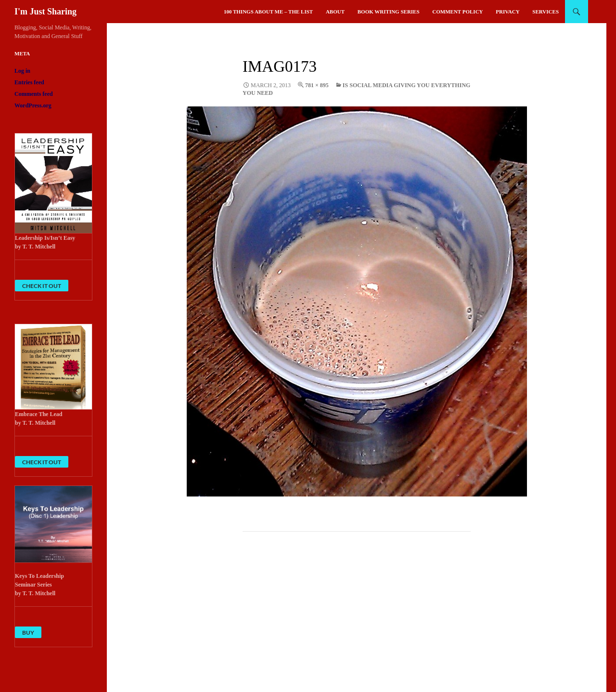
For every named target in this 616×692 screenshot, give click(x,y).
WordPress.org (33, 105)
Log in (22, 71)
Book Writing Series (389, 12)
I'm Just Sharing (45, 12)
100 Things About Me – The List (268, 12)
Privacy (507, 12)
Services (545, 12)
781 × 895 (317, 85)
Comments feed (34, 94)
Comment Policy (457, 12)
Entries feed (29, 82)
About (335, 12)
